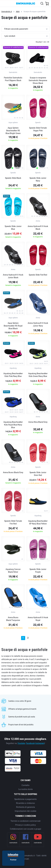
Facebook (30, 743)
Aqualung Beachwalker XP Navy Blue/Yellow (38, 522)
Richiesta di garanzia (25, 807)
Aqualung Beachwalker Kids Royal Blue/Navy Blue (13, 425)
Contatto (26, 785)
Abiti (18, 12)
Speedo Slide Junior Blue (13, 228)
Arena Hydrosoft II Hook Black (38, 228)
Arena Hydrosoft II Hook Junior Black (13, 276)
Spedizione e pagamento (26, 799)
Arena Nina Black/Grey (38, 422)
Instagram (40, 743)
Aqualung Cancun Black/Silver (13, 571)
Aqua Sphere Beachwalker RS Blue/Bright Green (13, 131)
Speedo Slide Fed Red (38, 275)
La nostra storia (25, 789)
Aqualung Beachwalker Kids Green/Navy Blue (38, 375)
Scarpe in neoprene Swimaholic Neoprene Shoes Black (38, 80)
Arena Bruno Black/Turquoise (13, 619)
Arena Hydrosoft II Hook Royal (38, 619)
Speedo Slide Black (13, 178)
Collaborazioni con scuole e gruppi (26, 829)
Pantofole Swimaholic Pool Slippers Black (13, 79)
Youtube (21, 743)
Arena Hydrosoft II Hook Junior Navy (38, 324)
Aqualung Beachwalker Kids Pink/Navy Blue (13, 375)
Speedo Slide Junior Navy (38, 179)
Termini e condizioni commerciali (25, 821)
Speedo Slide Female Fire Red (13, 522)
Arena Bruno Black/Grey (13, 472)
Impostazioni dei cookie (25, 811)
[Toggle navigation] (4, 3)
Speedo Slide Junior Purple (38, 571)
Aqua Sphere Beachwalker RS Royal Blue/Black (13, 326)
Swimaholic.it (7, 12)
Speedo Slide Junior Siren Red (38, 474)
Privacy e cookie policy (26, 825)
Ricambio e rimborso (25, 803)
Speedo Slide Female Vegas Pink (38, 129)
